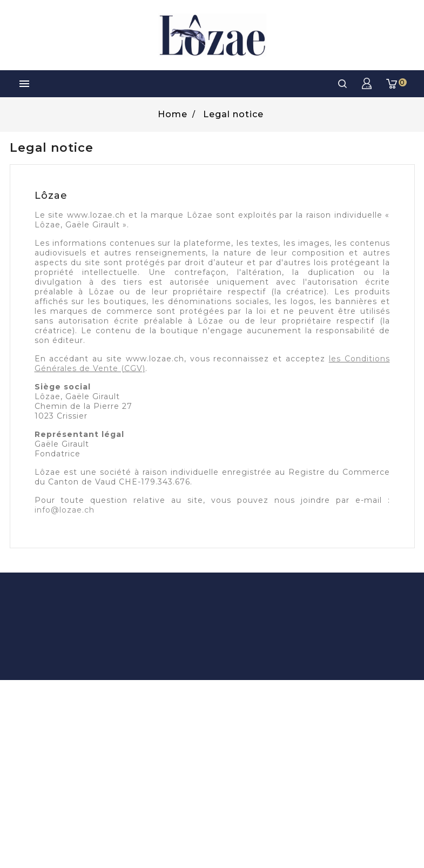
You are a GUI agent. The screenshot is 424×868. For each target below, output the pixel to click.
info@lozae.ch (65, 510)
